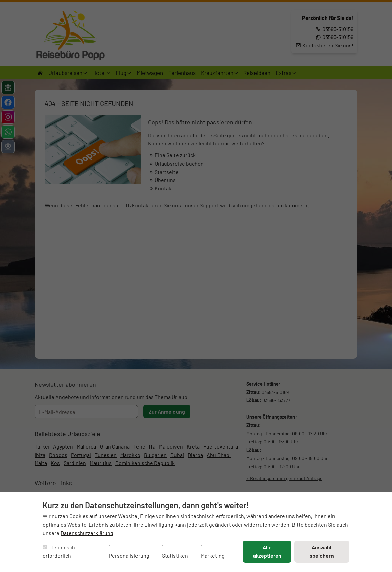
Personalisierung (129, 552)
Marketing (213, 552)
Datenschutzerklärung (87, 533)
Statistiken (175, 552)
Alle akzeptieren (267, 551)
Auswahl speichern (322, 551)
